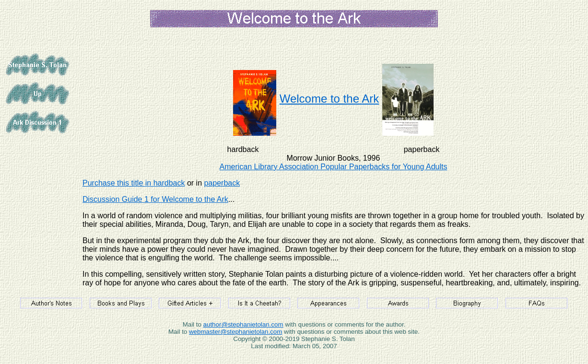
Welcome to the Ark (329, 99)
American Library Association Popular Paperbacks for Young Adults (334, 167)
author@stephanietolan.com (243, 324)
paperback (222, 183)
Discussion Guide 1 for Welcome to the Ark (155, 199)
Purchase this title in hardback (134, 183)
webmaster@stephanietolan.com (235, 332)
